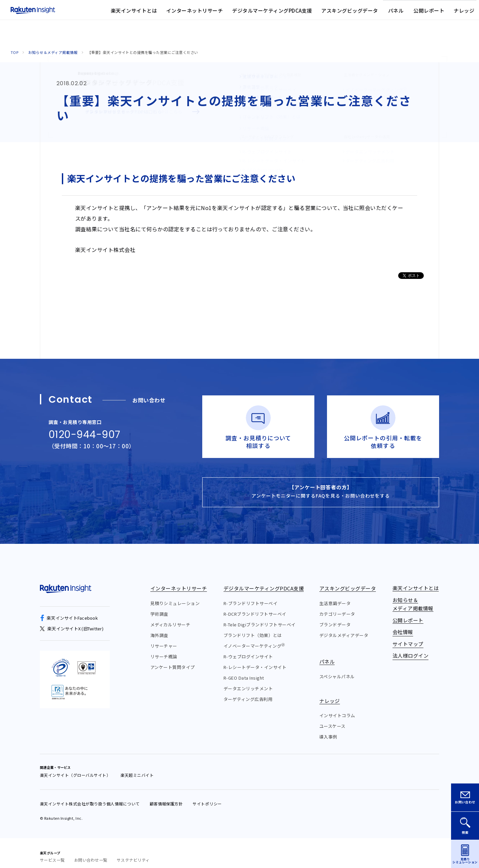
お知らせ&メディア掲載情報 (225, 15)
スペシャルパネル (337, 669)
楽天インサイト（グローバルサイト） (75, 768)
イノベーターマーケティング (254, 639)
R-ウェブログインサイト (248, 649)
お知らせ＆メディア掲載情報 (53, 52)
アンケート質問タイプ (173, 660)
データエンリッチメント (248, 681)
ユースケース (332, 719)
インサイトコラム (337, 708)
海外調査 (159, 628)
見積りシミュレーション (175, 596)
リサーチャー (164, 639)
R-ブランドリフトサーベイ (250, 596)
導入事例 (328, 729)
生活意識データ (335, 596)
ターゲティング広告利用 (248, 692)
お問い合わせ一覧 (91, 853)
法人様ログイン (347, 15)
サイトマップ (307, 15)
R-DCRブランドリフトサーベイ (255, 607)
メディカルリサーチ (170, 617)
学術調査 (159, 607)
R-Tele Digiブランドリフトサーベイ (260, 617)
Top (14, 52)
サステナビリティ (133, 853)
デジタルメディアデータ (344, 628)
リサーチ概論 (164, 649)
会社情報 (273, 15)
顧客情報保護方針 (166, 796)
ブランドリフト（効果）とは (253, 628)
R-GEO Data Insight (244, 670)
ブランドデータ (335, 617)
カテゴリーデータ (337, 607)
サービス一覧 (52, 853)
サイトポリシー (207, 796)
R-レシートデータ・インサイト (255, 660)
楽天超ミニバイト (137, 768)
